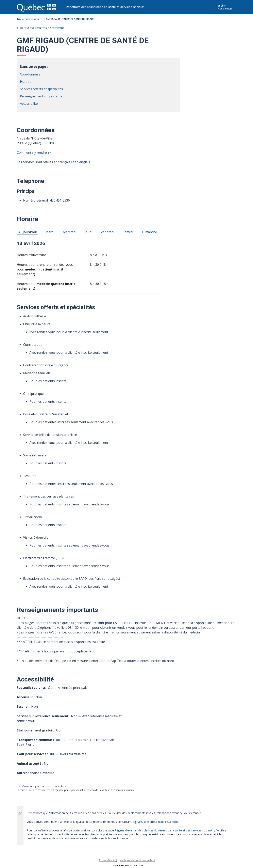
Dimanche (150, 232)
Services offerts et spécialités (41, 89)
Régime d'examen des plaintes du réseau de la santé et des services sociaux (165, 830)
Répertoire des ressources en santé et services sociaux (105, 7)
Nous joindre (225, 9)
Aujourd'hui (28, 232)
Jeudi (89, 232)
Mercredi (70, 232)
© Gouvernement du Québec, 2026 (128, 866)
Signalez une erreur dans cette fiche (156, 822)
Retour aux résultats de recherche (42, 28)
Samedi (129, 232)
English (222, 6)
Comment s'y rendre (34, 153)
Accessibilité (29, 104)
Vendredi (108, 232)
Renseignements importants (41, 96)
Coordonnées (30, 74)
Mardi (51, 232)
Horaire (26, 82)
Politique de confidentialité (137, 860)
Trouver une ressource (30, 19)
